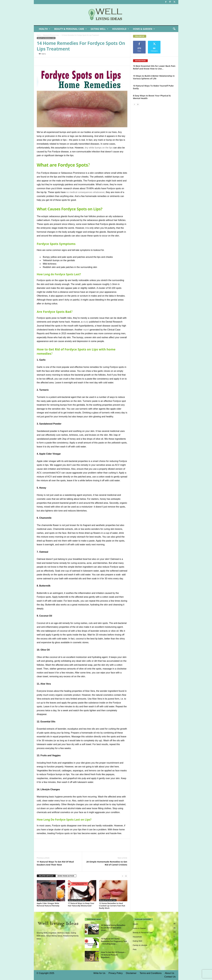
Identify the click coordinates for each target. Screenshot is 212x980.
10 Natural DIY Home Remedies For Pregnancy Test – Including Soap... (114, 941)
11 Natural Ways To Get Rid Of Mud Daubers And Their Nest (55, 863)
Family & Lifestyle (140, 945)
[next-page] (126, 876)
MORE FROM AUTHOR (66, 876)
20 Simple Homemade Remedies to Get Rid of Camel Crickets (107, 863)
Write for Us (99, 973)
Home (39, 35)
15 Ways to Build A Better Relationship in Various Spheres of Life (154, 77)
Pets (135, 949)
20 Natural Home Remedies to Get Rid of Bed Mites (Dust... (113, 928)
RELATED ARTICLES (46, 876)
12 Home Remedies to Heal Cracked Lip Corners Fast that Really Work (112, 906)
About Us (170, 973)
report (86, 330)
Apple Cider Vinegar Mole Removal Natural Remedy (48, 904)
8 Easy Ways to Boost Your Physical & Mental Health (152, 97)
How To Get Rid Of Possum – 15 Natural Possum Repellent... (114, 955)
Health (45, 29)
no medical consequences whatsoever (85, 192)
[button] (174, 29)
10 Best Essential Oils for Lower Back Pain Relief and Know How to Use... (154, 67)
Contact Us (170, 977)
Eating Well (99, 29)
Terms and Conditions (151, 973)
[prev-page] (123, 876)
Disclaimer (131, 973)
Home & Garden (144, 29)
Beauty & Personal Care (70, 29)
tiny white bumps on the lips (99, 148)
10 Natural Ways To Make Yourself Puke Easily (153, 87)
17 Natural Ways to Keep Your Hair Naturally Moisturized (81, 904)
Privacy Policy (116, 973)
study (86, 322)
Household (121, 29)
